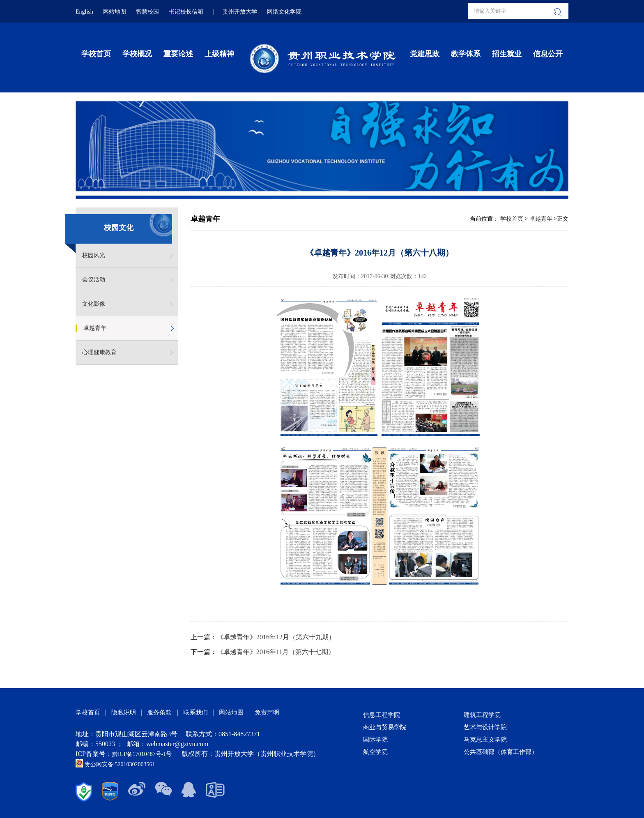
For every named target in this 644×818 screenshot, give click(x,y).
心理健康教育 (99, 352)
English (84, 12)
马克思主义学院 (485, 740)
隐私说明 (124, 712)
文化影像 (94, 304)
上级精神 (219, 54)
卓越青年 (95, 328)
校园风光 (94, 255)
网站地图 (115, 12)
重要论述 (178, 54)
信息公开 (548, 54)
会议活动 (94, 280)
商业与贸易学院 (385, 727)
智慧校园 (147, 12)
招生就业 (507, 54)
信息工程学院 (382, 715)
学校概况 (137, 54)
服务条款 (159, 712)
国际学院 (375, 740)
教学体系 (466, 54)
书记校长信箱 (186, 12)
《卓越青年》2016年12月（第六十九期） (276, 637)
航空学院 (375, 752)
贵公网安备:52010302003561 (115, 764)
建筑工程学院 (482, 715)
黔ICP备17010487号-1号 (143, 754)
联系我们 (195, 712)
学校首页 (96, 54)
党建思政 (425, 54)
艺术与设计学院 (485, 727)
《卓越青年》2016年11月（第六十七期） (276, 652)
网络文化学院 (284, 12)
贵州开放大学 (240, 12)
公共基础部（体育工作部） (501, 752)
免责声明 (267, 712)
